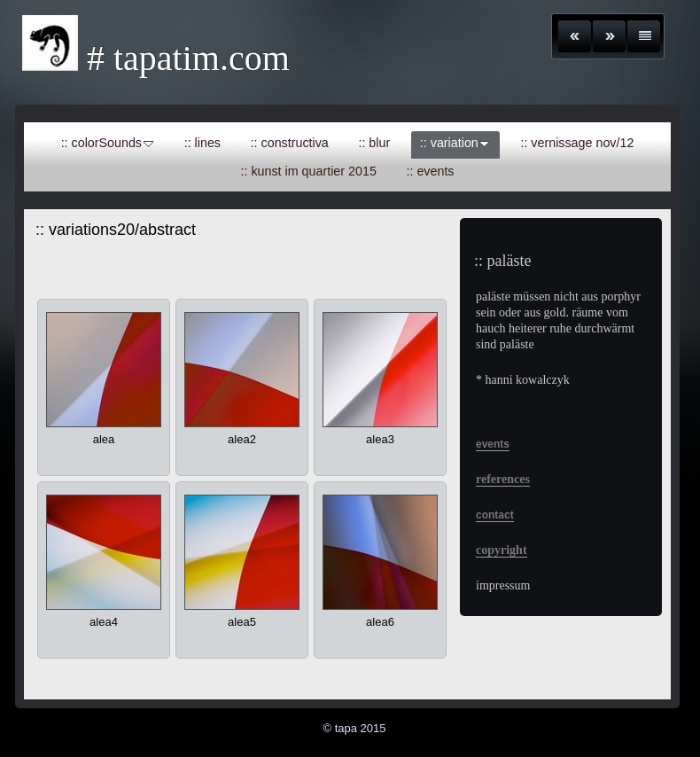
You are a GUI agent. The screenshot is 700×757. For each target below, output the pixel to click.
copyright (502, 550)
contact (495, 515)
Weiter (609, 36)
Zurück (575, 36)
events (493, 444)
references (503, 479)
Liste (644, 36)
